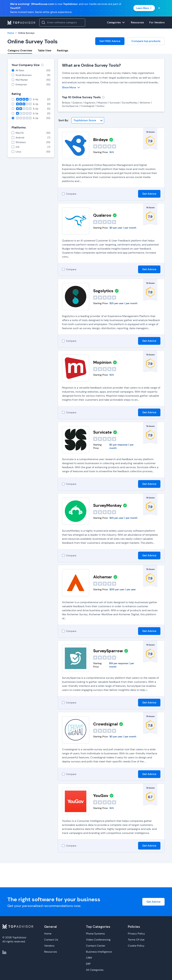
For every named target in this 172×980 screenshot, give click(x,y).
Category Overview (20, 50)
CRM (89, 958)
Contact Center (96, 946)
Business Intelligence (99, 952)
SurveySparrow (108, 651)
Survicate (102, 432)
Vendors (49, 946)
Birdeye (101, 140)
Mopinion (102, 362)
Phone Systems (95, 934)
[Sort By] (88, 120)
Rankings (63, 50)
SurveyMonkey (107, 505)
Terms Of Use (136, 940)
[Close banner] (159, 8)
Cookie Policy (136, 946)
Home (48, 934)
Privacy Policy (136, 934)
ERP (88, 964)
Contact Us (51, 940)
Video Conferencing (98, 940)
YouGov (101, 796)
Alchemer (103, 577)
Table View (45, 50)
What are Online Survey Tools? (91, 65)
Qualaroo (102, 215)
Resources (51, 952)
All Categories (95, 970)
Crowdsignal (105, 724)
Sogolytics (103, 291)
